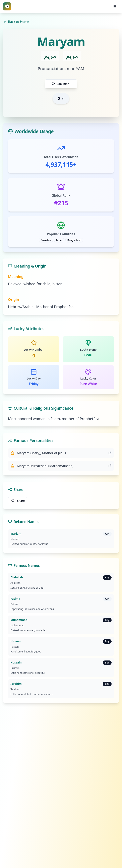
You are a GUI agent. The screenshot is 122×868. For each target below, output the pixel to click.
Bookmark (61, 84)
